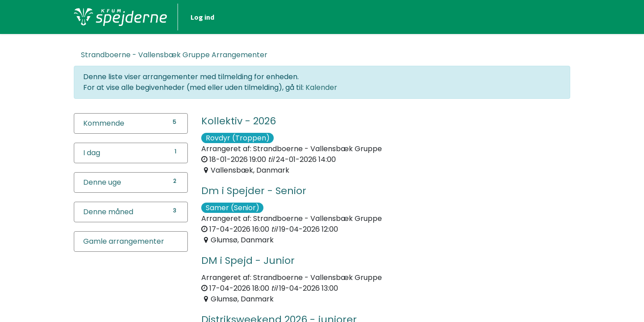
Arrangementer (174, 55)
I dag (92, 153)
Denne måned (108, 212)
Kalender (321, 87)
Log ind (202, 17)
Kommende (104, 123)
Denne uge (102, 182)
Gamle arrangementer (124, 241)
